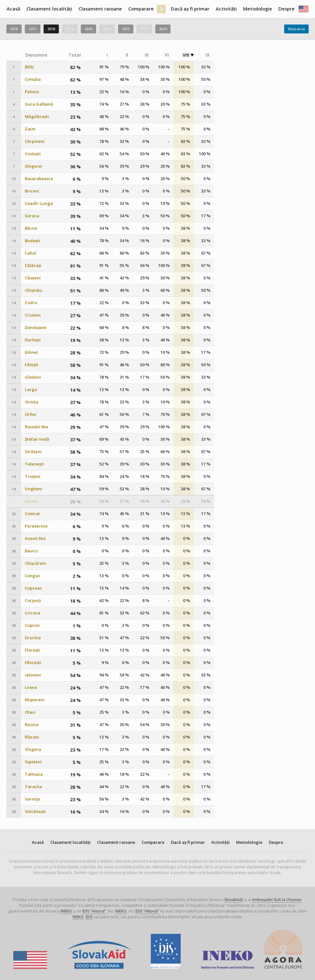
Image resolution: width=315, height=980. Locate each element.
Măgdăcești (37, 117)
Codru (31, 303)
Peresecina (36, 526)
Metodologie (258, 9)
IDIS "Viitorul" (94, 911)
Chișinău (33, 290)
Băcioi (31, 228)
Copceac (33, 588)
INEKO (66, 911)
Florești (32, 650)
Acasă (13, 9)
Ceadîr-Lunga (39, 203)
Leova (31, 687)
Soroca (32, 216)
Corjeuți (33, 601)
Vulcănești (35, 812)
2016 (14, 29)
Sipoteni (33, 762)
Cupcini (32, 625)
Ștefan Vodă (37, 439)
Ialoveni (33, 675)
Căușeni (33, 278)
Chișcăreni (35, 563)
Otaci (30, 712)
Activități (226, 9)
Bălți (29, 67)
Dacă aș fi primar (190, 9)
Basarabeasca (39, 179)
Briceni (32, 191)
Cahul (31, 253)
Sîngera (33, 749)
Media (31, 501)
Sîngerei (34, 166)
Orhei (31, 414)
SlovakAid (233, 900)
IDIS (89, 917)
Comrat (32, 514)
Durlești (33, 340)
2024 (163, 29)
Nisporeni (35, 700)
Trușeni (33, 476)
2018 (51, 29)
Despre (287, 9)
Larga (31, 390)
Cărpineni (35, 141)
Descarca (296, 29)
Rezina (32, 725)
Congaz (32, 576)
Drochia (33, 638)
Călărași (33, 266)
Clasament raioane (100, 9)
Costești (33, 154)
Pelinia (32, 92)
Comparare (141, 9)
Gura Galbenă (39, 104)
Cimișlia (33, 79)
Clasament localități (49, 9)
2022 (126, 29)
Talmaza (34, 774)
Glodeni (33, 377)
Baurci (31, 551)
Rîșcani (32, 737)
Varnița (32, 799)
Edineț (31, 352)
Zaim (30, 129)
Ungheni (34, 489)
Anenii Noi (35, 539)
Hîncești (33, 663)
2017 (32, 29)
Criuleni (33, 315)
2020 (88, 29)
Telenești (34, 464)
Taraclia (33, 787)
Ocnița (31, 402)
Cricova (32, 613)
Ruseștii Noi (37, 427)
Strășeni (33, 452)
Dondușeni (36, 328)
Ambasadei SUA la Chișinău (277, 900)
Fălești (31, 365)
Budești (32, 241)
